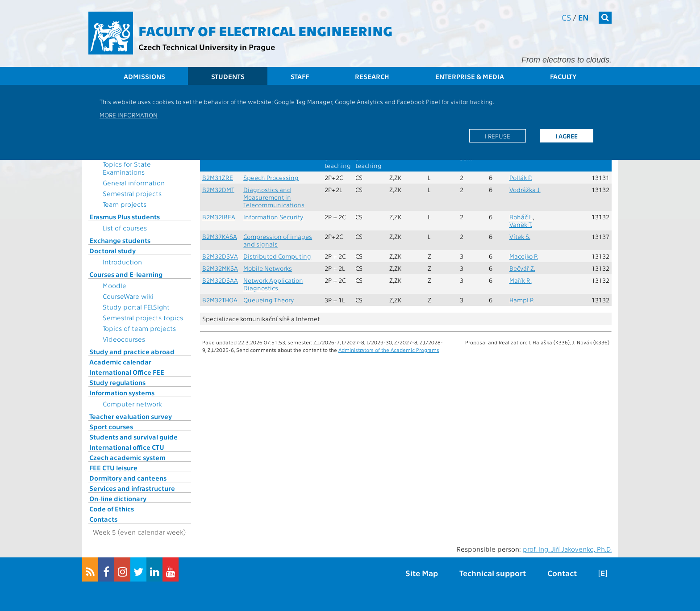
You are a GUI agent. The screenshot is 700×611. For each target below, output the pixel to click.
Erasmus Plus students (125, 217)
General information (134, 183)
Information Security (273, 217)
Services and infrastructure (132, 488)
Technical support (493, 573)
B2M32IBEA (219, 217)
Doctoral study (112, 251)
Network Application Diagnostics (273, 284)
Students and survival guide (133, 437)
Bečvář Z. (522, 268)
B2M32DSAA (220, 280)
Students (228, 76)
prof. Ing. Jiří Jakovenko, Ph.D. (567, 549)
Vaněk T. (521, 224)
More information (129, 115)
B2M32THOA (220, 300)
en (583, 17)
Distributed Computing (277, 256)
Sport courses (111, 427)
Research (372, 76)
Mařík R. (521, 280)
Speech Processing (271, 178)
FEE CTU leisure (113, 468)
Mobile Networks (268, 268)
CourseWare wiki (128, 296)
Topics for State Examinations (127, 168)
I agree (567, 136)
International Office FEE (127, 372)
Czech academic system (127, 457)
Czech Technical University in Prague (207, 47)
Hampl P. (522, 300)
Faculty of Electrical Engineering (265, 30)
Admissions (144, 76)
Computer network (132, 404)
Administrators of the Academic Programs (389, 350)
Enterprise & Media (470, 76)
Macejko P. (524, 256)
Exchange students (120, 240)
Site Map (422, 573)
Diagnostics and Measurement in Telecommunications (274, 197)
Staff (300, 76)
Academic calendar (120, 362)
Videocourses (124, 339)
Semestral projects (132, 193)
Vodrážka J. (525, 190)
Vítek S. (520, 236)
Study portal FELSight (136, 307)
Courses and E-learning (126, 274)
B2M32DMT (218, 190)
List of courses (125, 228)
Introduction (122, 262)
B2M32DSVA (220, 256)
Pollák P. (521, 178)
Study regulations (117, 382)
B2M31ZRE (218, 178)
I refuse (498, 136)
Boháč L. (521, 217)
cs (566, 17)
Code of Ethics (112, 509)
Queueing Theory (269, 300)
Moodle (115, 285)
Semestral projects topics (143, 318)
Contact (562, 573)
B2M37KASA (220, 236)
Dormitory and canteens (128, 478)
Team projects (125, 204)
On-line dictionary (118, 498)
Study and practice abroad (132, 352)
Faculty (563, 76)
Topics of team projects (139, 328)
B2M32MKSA (220, 268)
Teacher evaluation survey (131, 416)
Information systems (122, 393)
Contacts (103, 519)
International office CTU (127, 447)
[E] (603, 573)
